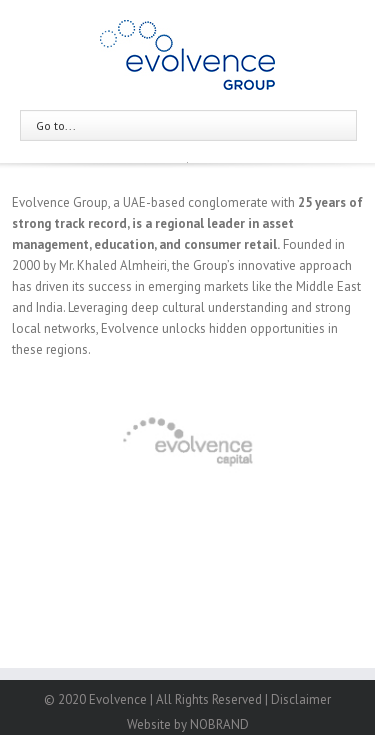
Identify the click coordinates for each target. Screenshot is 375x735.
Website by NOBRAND (188, 724)
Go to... (56, 125)
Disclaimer (301, 699)
